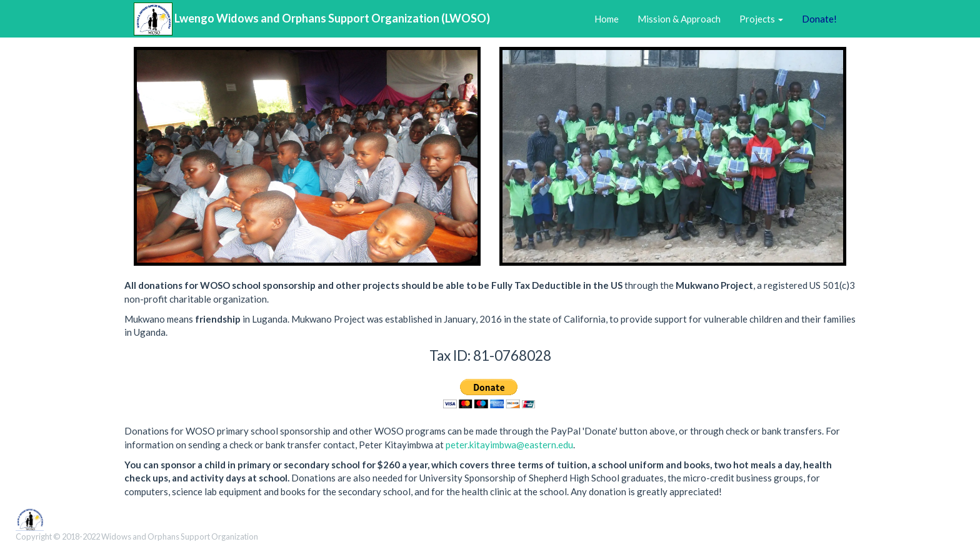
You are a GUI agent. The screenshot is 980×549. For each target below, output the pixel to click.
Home (607, 19)
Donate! (819, 19)
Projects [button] (761, 19)
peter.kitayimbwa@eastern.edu (509, 445)
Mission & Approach (679, 19)
